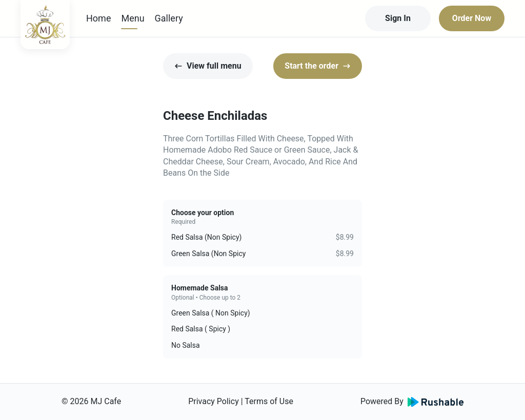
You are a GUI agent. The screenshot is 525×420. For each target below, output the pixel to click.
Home (98, 18)
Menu (133, 18)
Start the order (318, 66)
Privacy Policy (214, 401)
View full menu (208, 66)
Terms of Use (269, 401)
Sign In (398, 18)
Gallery (169, 18)
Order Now (472, 18)
